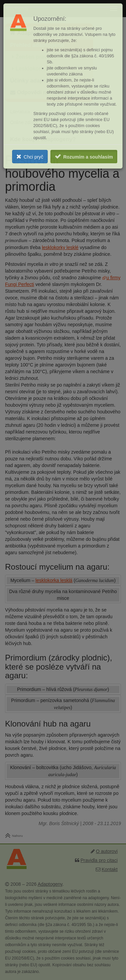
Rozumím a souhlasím (88, 157)
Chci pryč (33, 157)
